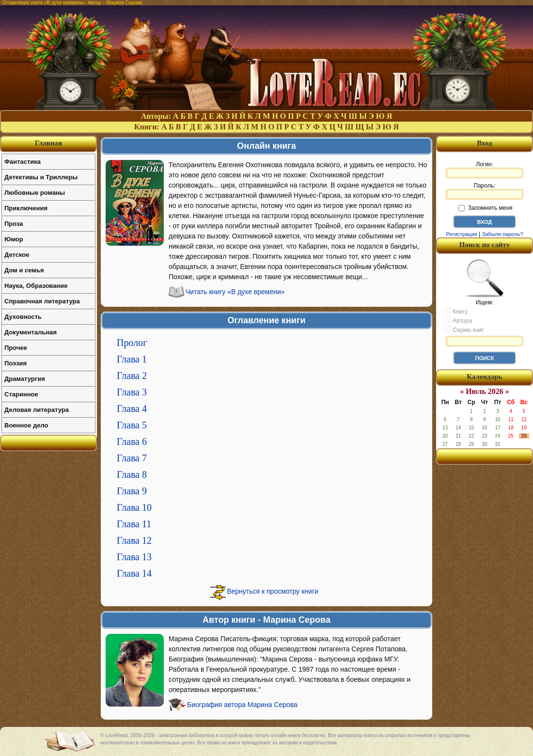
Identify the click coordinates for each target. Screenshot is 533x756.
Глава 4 (132, 409)
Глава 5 (132, 425)
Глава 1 (132, 359)
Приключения (26, 208)
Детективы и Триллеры (41, 177)
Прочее (16, 348)
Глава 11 (134, 524)
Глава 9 (132, 491)
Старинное (21, 394)
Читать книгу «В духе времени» (235, 292)
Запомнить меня (485, 208)
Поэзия (16, 363)
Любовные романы (35, 193)
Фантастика (23, 162)
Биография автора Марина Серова (242, 705)
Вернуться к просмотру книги (273, 591)
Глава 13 (134, 557)
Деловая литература (37, 410)
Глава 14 (134, 573)
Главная (48, 143)
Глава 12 (134, 540)
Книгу (456, 311)
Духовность (23, 317)
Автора (458, 320)
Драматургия (25, 379)
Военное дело (26, 425)
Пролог (132, 343)
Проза (14, 224)
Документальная (31, 332)
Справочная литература (42, 301)
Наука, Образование (36, 286)
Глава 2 (132, 376)
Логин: (485, 170)
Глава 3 (132, 392)
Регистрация (461, 234)
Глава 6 (132, 441)
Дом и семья (24, 270)
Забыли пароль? (503, 234)
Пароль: (485, 191)
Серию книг (464, 330)
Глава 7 (132, 458)
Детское (17, 255)
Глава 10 (134, 507)
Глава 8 (132, 474)
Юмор (14, 239)
